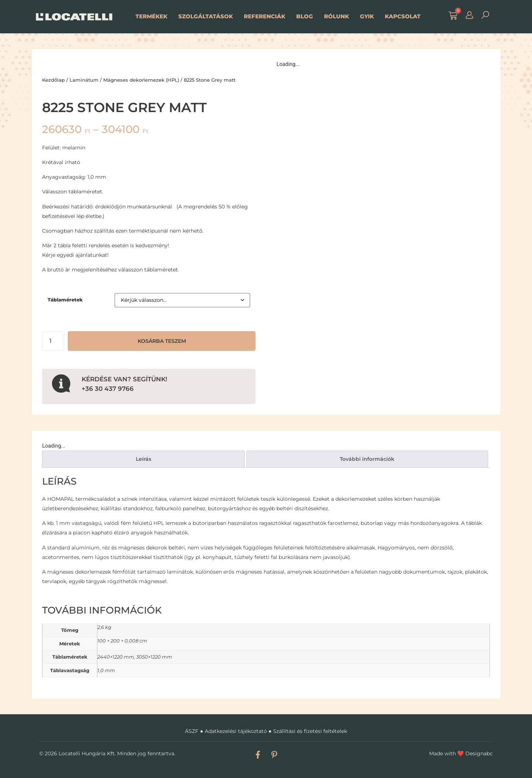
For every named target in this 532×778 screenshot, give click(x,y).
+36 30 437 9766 (108, 388)
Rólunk (336, 16)
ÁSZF (192, 731)
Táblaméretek (65, 300)
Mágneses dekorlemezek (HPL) (141, 80)
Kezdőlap (53, 80)
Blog (305, 16)
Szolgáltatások (206, 16)
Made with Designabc (461, 753)
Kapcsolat (403, 16)
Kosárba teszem (162, 341)
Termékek (151, 16)
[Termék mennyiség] (53, 341)
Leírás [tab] (144, 459)
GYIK (367, 16)
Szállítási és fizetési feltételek (310, 731)
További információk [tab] (367, 459)
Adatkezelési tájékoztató (236, 731)
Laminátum (84, 80)
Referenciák (265, 16)
